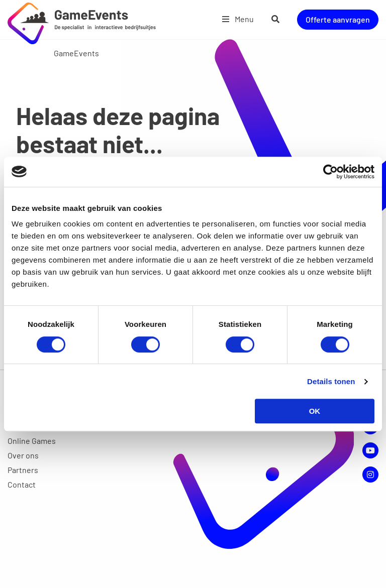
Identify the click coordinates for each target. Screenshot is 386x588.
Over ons (23, 455)
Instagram (370, 475)
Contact (22, 484)
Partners (23, 470)
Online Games (32, 441)
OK (315, 411)
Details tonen (331, 381)
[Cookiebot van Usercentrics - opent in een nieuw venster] (330, 172)
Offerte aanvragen (338, 19)
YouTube (370, 450)
